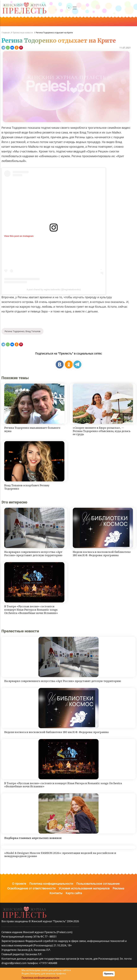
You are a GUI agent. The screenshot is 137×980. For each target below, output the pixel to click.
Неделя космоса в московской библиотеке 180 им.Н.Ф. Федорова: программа (102, 554)
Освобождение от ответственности (31, 888)
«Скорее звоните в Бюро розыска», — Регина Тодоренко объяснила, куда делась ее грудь (102, 431)
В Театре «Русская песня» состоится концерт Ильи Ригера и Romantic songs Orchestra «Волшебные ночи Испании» (31, 610)
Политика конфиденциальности (51, 884)
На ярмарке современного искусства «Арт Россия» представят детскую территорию (33, 554)
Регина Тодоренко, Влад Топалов (22, 331)
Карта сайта (74, 893)
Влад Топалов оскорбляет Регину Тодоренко (27, 487)
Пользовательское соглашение (98, 884)
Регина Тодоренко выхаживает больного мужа (32, 429)
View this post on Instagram (19, 236)
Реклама (118, 888)
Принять (109, 974)
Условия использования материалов (84, 888)
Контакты (56, 893)
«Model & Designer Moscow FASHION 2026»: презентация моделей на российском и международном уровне (60, 855)
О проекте (19, 884)
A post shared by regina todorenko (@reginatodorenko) (54, 290)
